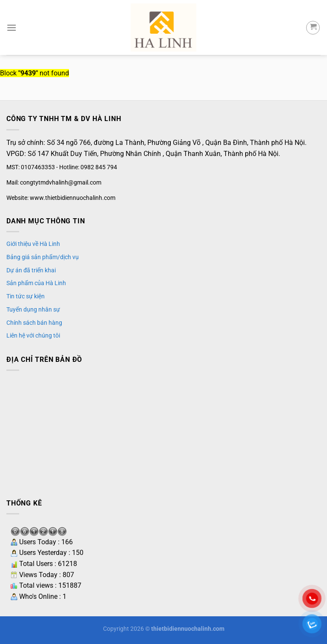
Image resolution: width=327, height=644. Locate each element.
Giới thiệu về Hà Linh (33, 244)
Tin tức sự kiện (26, 296)
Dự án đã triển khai (31, 270)
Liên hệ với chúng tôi (33, 335)
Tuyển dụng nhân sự (33, 309)
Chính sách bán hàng (34, 323)
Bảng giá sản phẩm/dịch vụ (43, 257)
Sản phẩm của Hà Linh (36, 283)
